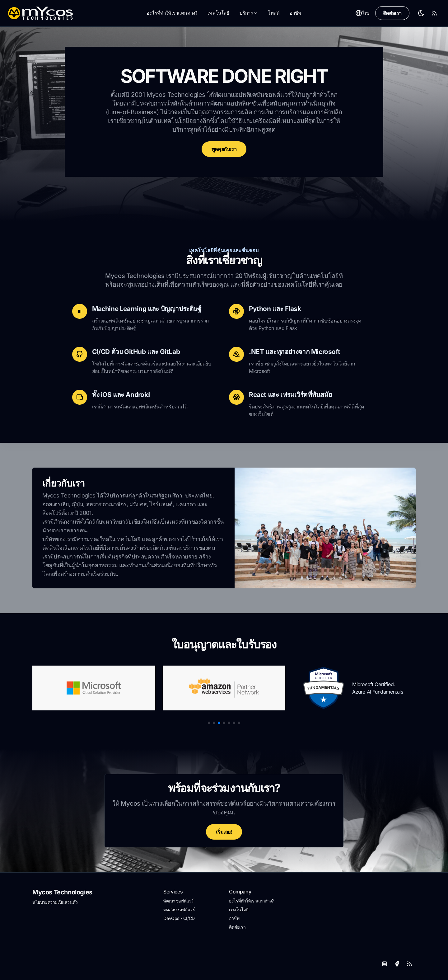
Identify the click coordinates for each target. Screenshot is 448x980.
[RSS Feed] (434, 13)
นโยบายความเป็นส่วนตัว (55, 902)
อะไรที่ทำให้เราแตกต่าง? (172, 13)
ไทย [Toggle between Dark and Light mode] (362, 13)
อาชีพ (296, 13)
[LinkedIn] (385, 964)
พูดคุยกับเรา (224, 149)
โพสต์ (274, 13)
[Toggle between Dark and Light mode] (421, 13)
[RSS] (409, 964)
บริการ (249, 13)
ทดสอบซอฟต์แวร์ (179, 909)
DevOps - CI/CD (179, 918)
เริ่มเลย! (224, 832)
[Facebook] (397, 964)
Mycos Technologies (62, 892)
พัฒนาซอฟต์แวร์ (179, 901)
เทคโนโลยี (218, 13)
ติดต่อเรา (392, 13)
